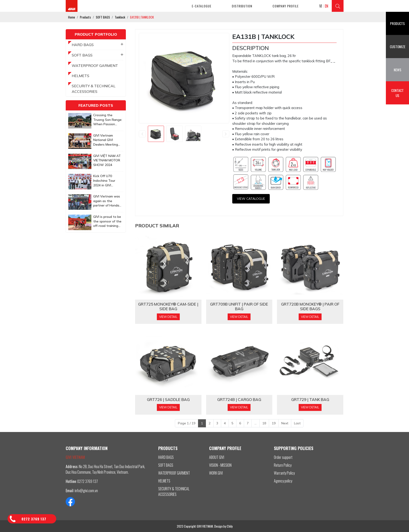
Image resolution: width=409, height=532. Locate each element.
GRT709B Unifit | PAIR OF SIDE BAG (239, 307)
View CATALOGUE (251, 199)
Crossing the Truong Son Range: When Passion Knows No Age (108, 120)
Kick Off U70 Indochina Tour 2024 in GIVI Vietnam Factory (106, 181)
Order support (283, 457)
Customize (398, 47)
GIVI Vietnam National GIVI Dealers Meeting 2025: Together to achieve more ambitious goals (107, 140)
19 (274, 423)
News (398, 70)
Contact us (397, 93)
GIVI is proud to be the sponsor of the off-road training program (107, 221)
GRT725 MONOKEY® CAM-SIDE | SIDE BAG (168, 307)
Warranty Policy (284, 473)
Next (285, 423)
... (256, 423)
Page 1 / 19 (187, 423)
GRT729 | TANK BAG (310, 400)
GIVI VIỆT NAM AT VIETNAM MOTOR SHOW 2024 (107, 160)
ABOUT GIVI (217, 457)
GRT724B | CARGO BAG (239, 400)
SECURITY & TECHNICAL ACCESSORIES (94, 89)
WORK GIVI (216, 473)
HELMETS (81, 76)
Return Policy (283, 465)
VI (321, 6)
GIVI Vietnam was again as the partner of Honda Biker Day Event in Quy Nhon (107, 201)
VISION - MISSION (220, 465)
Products (397, 23)
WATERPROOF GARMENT (95, 66)
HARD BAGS (98, 45)
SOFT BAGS (98, 55)
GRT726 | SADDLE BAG (168, 400)
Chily (230, 526)
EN (327, 6)
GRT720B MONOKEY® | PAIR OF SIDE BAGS (310, 307)
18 (264, 423)
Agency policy (283, 481)
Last (297, 423)
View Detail (168, 317)
